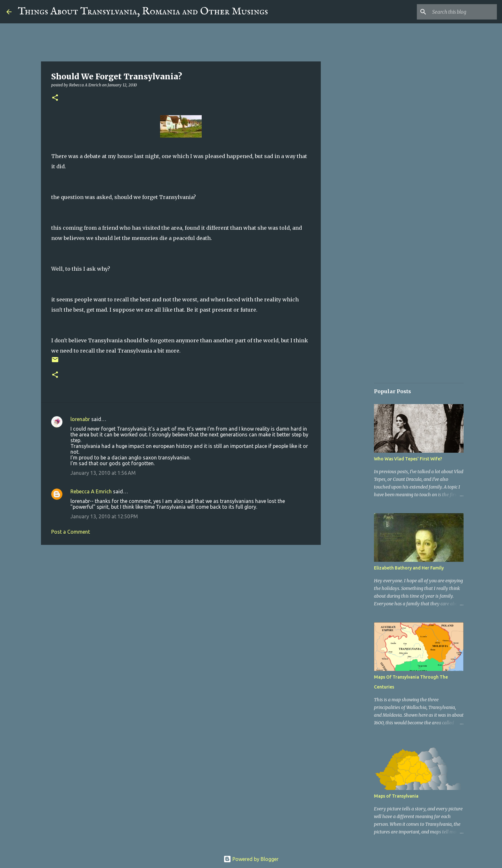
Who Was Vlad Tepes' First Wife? (408, 459)
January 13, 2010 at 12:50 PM (104, 516)
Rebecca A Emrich (91, 491)
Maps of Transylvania (396, 796)
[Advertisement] (181, 599)
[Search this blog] (463, 12)
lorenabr (80, 419)
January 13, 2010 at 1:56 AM (103, 473)
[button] (55, 98)
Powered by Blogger (251, 859)
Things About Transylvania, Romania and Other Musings (143, 12)
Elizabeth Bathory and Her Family (409, 568)
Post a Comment (71, 532)
